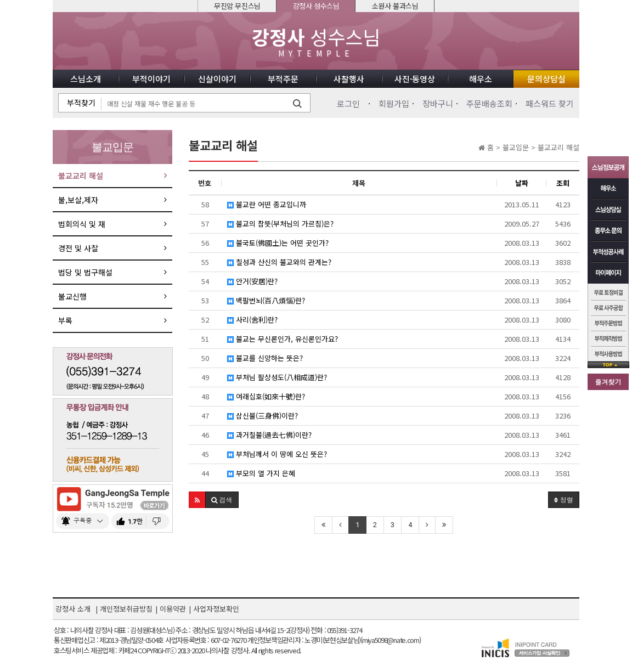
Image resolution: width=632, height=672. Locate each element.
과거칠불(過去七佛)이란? (269, 435)
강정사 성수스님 (316, 6)
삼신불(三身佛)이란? (263, 416)
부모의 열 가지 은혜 (261, 473)
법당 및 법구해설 (85, 272)
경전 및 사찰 (78, 248)
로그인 (348, 103)
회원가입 (394, 103)
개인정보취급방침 (126, 609)
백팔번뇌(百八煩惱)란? (266, 300)
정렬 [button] (564, 499)
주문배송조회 (489, 103)
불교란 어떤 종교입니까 (267, 204)
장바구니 (438, 103)
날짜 (522, 183)
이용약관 (173, 609)
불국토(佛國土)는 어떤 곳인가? (278, 243)
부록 (65, 320)
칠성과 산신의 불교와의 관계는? (279, 262)
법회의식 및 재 (82, 224)
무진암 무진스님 (237, 6)
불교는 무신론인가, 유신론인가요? (283, 339)
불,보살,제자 (78, 200)
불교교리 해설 (81, 176)
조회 (563, 183)
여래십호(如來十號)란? (266, 396)
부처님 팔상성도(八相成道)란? (277, 377)
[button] (197, 500)
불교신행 (72, 296)
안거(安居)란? (252, 281)
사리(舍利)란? (252, 320)
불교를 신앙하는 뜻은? (265, 358)
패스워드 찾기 (550, 103)
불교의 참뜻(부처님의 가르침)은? (280, 224)
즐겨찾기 (608, 382)
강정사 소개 (73, 609)
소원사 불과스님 (395, 6)
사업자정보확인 (216, 609)
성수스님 (316, 42)
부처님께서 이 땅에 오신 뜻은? (277, 454)
